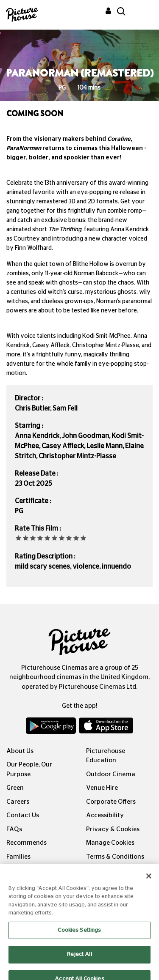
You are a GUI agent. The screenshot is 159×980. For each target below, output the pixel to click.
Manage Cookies (110, 843)
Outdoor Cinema (111, 774)
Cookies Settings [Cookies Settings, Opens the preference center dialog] (79, 935)
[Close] (149, 881)
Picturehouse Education (106, 756)
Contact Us (23, 815)
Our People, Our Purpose (29, 769)
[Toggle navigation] (141, 12)
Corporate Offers (111, 802)
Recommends (26, 843)
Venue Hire (102, 788)
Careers (18, 802)
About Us (20, 751)
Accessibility (105, 815)
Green (15, 788)
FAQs (14, 829)
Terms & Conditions (115, 857)
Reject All (79, 959)
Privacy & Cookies (113, 829)
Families (18, 857)
